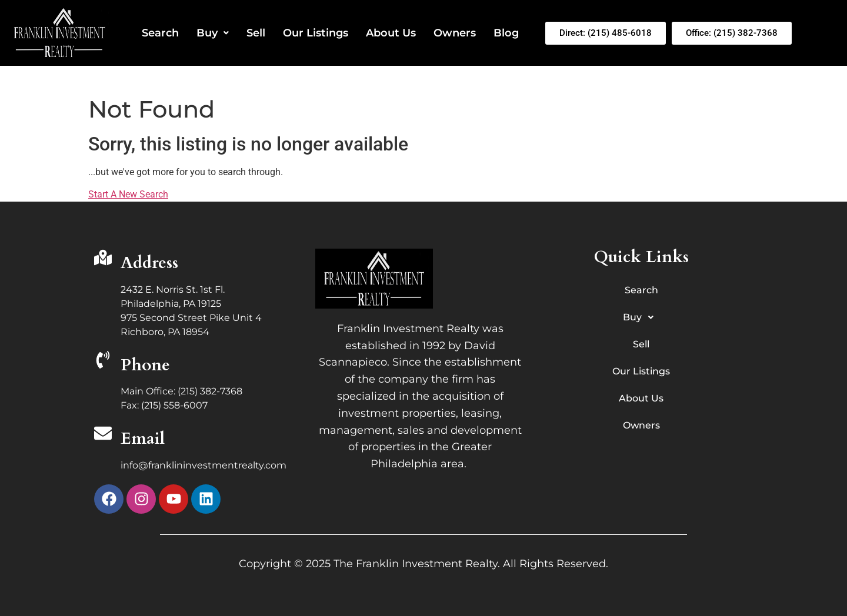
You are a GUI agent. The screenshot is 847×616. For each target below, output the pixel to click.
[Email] (103, 435)
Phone (145, 365)
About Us (391, 33)
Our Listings (316, 33)
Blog (506, 33)
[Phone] (103, 361)
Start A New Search (128, 194)
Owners (455, 33)
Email (143, 438)
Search (160, 33)
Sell (256, 33)
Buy (213, 33)
